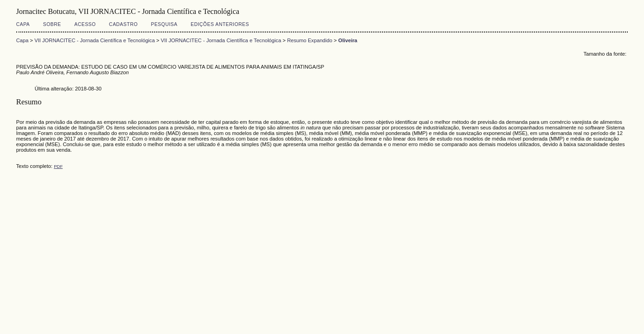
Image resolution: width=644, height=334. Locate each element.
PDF (58, 166)
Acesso (85, 24)
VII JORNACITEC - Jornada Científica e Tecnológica (95, 40)
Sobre (52, 24)
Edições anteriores (220, 24)
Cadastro (123, 24)
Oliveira (348, 40)
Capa (23, 24)
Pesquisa (164, 24)
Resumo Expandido (310, 40)
